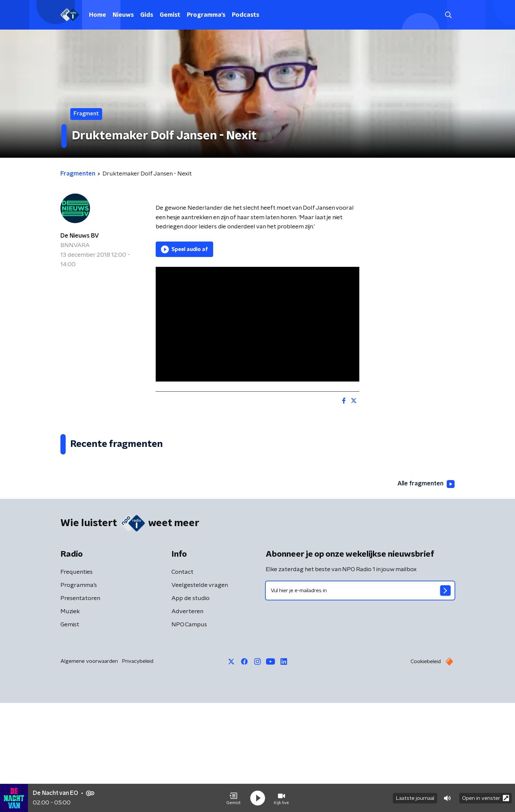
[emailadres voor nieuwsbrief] (360, 700)
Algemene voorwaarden (89, 770)
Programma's (206, 15)
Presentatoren (80, 708)
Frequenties (77, 681)
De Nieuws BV (80, 236)
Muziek (70, 721)
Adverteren (187, 721)
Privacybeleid (138, 770)
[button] (234, 798)
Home (98, 15)
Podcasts (246, 15)
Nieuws (123, 15)
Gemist (170, 15)
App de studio (190, 708)
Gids (147, 15)
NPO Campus (189, 734)
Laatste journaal (415, 798)
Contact (182, 681)
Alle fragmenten (426, 593)
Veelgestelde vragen (200, 694)
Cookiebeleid (426, 771)
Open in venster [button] (486, 798)
